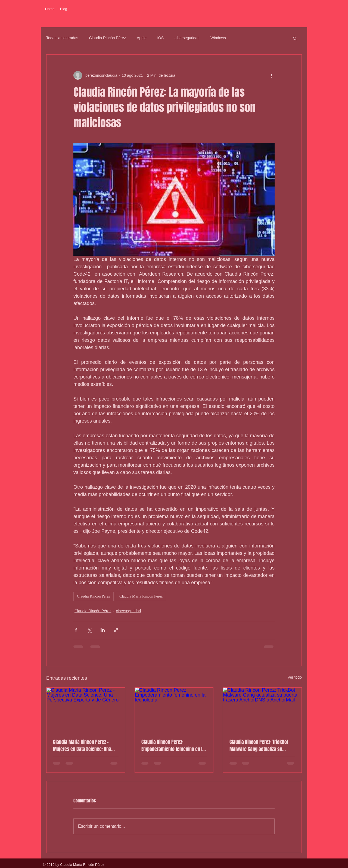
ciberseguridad (187, 38)
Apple (142, 38)
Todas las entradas (62, 38)
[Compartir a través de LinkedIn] (103, 630)
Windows (218, 38)
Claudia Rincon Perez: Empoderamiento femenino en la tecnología (173, 746)
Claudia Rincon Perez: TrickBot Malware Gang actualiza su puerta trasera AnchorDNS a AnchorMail (259, 746)
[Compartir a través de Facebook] (76, 630)
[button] (295, 38)
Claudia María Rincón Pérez (141, 596)
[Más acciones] (271, 75)
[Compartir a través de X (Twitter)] (89, 630)
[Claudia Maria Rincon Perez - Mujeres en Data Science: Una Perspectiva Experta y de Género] (86, 710)
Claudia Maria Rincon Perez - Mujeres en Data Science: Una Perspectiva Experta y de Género (85, 746)
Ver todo (295, 677)
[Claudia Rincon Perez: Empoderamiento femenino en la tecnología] (174, 710)
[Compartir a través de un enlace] (116, 630)
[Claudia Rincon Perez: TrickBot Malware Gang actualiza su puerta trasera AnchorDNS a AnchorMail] (262, 710)
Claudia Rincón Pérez (108, 38)
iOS (161, 38)
